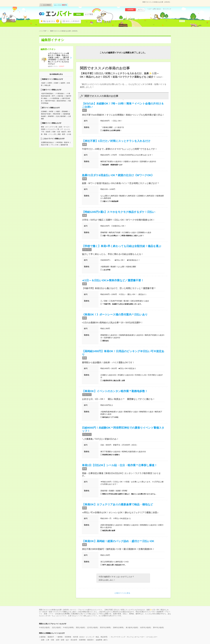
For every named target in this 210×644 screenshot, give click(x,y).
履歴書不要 (64, 145)
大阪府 (43, 83)
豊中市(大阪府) (158, 628)
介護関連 (42, 637)
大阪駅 (58, 111)
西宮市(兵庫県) (105, 628)
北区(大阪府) (56, 628)
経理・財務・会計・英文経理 (67, 640)
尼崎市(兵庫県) (118, 628)
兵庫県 (50, 83)
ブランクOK (54, 145)
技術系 (48, 132)
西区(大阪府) (80, 628)
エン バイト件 (61, 5)
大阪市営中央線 (50, 101)
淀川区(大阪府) (93, 628)
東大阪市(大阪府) (132, 628)
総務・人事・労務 (48, 640)
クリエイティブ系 (53, 129)
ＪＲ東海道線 (59, 93)
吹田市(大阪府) (146, 628)
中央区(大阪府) (44, 628)
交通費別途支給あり (48, 142)
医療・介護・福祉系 (59, 132)
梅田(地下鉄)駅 (46, 114)
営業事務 (68, 637)
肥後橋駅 (65, 111)
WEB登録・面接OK (63, 142)
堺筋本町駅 (57, 114)
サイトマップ (167, 9)
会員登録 (130, 10)
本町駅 (51, 111)
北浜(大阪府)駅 (61, 116)
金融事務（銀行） (102, 640)
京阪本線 (60, 96)
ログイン (141, 10)
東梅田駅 (51, 116)
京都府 (56, 83)
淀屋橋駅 (44, 111)
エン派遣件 (46, 5)
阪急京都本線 (61, 101)
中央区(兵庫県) (68, 628)
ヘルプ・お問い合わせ (154, 9)
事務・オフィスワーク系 (49, 127)
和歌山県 (47, 85)
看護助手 (51, 637)
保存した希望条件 (73, 21)
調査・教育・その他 (64, 134)
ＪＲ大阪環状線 (54, 98)
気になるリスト (51, 21)
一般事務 (59, 637)
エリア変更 (89, 14)
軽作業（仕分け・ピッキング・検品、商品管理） (91, 637)
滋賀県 (63, 83)
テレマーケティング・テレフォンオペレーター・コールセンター (134, 637)
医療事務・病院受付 (86, 640)
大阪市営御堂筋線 (47, 93)
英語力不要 (45, 145)
